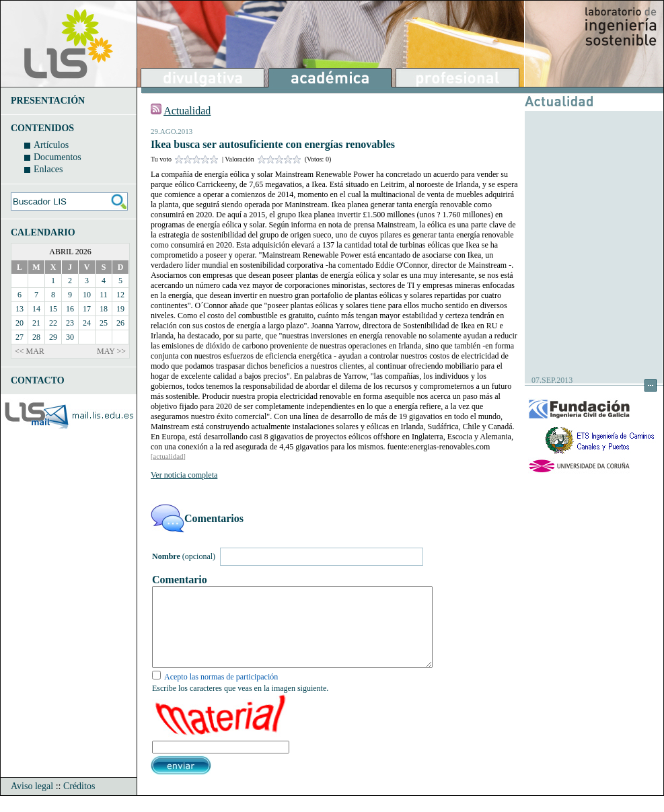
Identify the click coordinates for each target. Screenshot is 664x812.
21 (36, 323)
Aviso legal (32, 802)
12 (120, 295)
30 (70, 337)
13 (20, 309)
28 (36, 337)
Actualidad (187, 111)
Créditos (79, 802)
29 (53, 337)
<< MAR (30, 351)
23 (70, 323)
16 (70, 309)
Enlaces (48, 169)
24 (87, 323)
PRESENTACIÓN (48, 101)
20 (20, 323)
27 (20, 337)
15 (53, 309)
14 (36, 309)
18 (104, 309)
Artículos (51, 145)
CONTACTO (38, 380)
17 (87, 309)
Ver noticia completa (184, 475)
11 (104, 295)
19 (120, 309)
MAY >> (111, 351)
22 (53, 323)
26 (120, 323)
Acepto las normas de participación (221, 693)
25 (104, 323)
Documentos (58, 157)
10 (87, 295)
